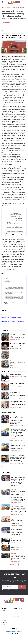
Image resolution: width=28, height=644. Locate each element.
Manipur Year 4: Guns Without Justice (17, 548)
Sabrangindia (6, 22)
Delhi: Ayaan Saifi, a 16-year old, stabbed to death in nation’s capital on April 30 (17, 336)
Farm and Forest (6, 7)
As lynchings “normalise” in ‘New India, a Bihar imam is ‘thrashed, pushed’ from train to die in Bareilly (18, 404)
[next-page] (6, 467)
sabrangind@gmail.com (16, 632)
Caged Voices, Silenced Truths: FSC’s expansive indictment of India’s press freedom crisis (18, 521)
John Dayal (12, 387)
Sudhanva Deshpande (15, 376)
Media (12, 517)
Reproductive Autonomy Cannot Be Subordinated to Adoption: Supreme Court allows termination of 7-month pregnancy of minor (18, 459)
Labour (11, 356)
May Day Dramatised (16, 375)
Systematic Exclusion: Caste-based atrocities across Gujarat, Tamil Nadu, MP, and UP (17, 532)
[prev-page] (3, 467)
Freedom (14, 7)
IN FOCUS (5, 371)
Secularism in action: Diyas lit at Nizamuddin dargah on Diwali (18, 345)
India (11, 349)
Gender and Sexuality (4, 461)
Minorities (12, 340)
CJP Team (13, 536)
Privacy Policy (16, 590)
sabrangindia (13, 399)
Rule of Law (21, 7)
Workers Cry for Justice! (16, 354)
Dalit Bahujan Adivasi (5, 450)
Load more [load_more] (14, 564)
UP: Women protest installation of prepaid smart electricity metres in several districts (18, 363)
